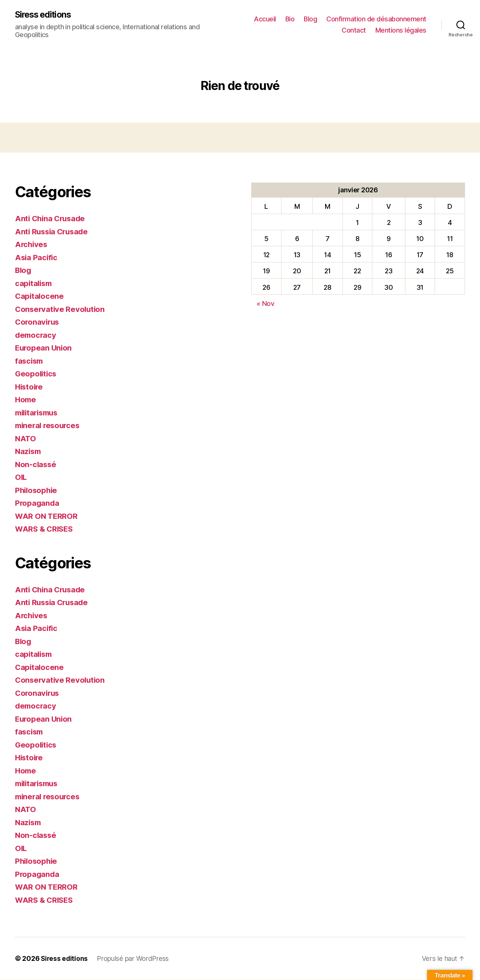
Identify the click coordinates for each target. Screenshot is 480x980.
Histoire (30, 387)
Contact (354, 30)
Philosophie (37, 491)
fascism (30, 361)
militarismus (38, 413)
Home (26, 400)
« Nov (265, 304)
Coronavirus (38, 322)
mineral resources (49, 426)
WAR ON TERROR (47, 516)
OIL (21, 477)
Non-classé (36, 465)
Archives (32, 245)
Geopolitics (37, 374)
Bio (290, 19)
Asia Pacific (37, 258)
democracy (36, 335)
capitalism (34, 284)
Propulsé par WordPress (134, 959)
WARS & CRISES (45, 529)
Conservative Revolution (61, 309)
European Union (44, 348)
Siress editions (45, 15)
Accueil (265, 19)
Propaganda (37, 503)
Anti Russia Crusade (53, 232)
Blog (310, 19)
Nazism (29, 452)
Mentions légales (401, 30)
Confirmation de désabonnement (376, 19)
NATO (26, 439)
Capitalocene (40, 296)
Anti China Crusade (52, 219)
